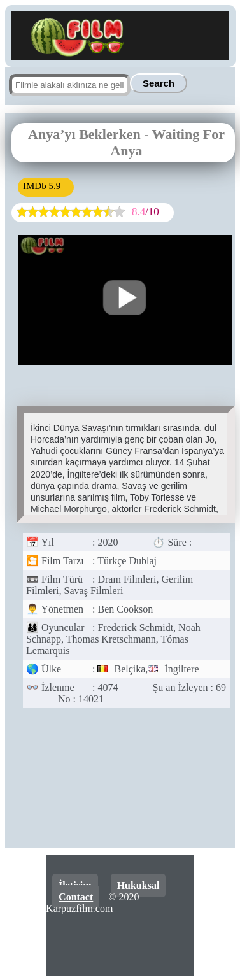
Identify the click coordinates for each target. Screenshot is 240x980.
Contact (76, 897)
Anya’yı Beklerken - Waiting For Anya (126, 142)
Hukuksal (138, 885)
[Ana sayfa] (71, 54)
